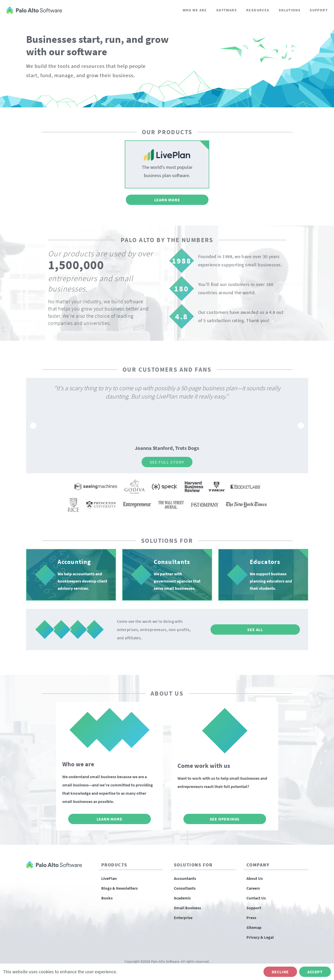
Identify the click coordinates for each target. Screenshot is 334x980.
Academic (182, 898)
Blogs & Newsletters (119, 888)
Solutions (290, 10)
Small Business (187, 908)
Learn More (167, 200)
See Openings (225, 819)
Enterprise (183, 918)
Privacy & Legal (260, 937)
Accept (315, 972)
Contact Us (256, 898)
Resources (258, 10)
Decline (280, 972)
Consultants (185, 888)
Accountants (185, 878)
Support (319, 10)
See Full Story (167, 462)
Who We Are (195, 10)
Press (251, 918)
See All (255, 630)
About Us (255, 878)
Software (227, 10)
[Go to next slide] (301, 426)
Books (107, 898)
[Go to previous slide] (33, 426)
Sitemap (254, 927)
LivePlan (109, 878)
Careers (253, 888)
